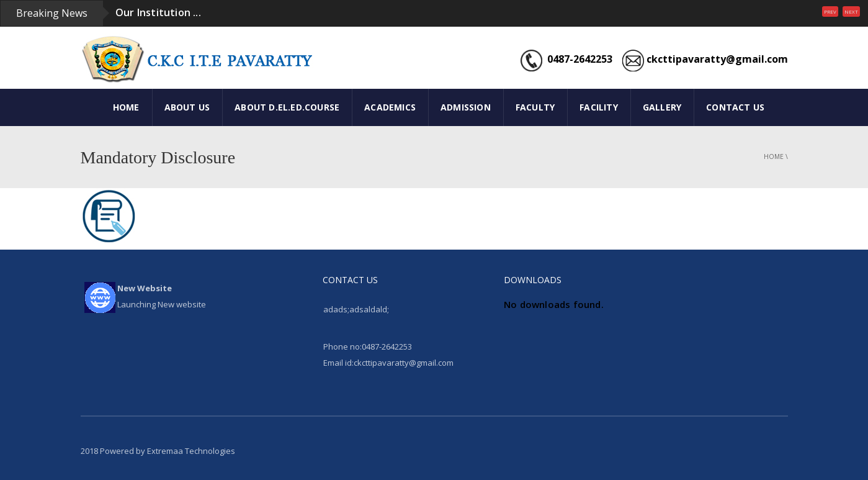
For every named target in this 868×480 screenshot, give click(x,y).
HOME (126, 107)
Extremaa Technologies (191, 451)
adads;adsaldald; (356, 309)
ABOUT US (187, 107)
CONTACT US (735, 107)
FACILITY (599, 107)
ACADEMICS (390, 107)
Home (774, 156)
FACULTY (535, 107)
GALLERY (662, 107)
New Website (145, 288)
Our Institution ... (158, 12)
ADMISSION (466, 107)
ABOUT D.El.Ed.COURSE (287, 107)
